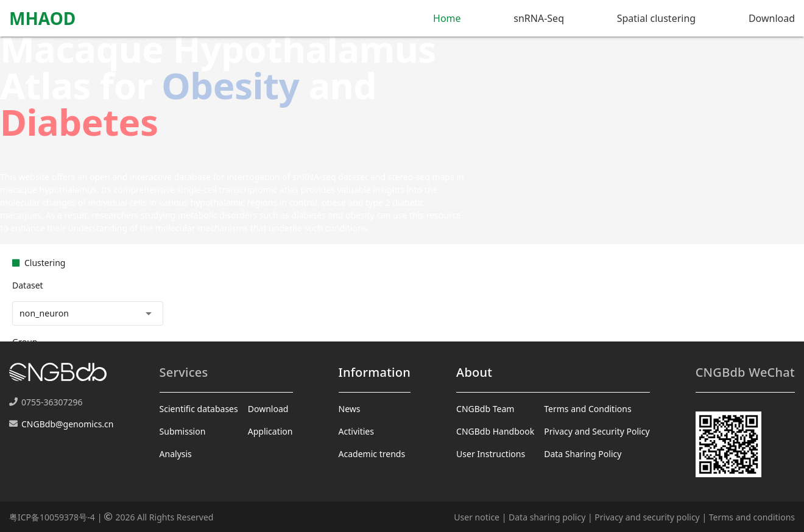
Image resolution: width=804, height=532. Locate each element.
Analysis (176, 454)
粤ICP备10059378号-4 (52, 517)
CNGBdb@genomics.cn (67, 424)
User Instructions (491, 454)
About (474, 372)
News (350, 409)
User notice (477, 517)
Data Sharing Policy (583, 454)
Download (772, 18)
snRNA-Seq (539, 18)
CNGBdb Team (485, 409)
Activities (356, 431)
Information (375, 372)
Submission (183, 431)
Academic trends (372, 454)
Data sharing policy (547, 517)
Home (447, 18)
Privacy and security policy (647, 517)
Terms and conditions (752, 517)
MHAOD (42, 18)
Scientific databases (199, 409)
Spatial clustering (656, 18)
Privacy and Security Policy (597, 431)
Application (270, 431)
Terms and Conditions (587, 409)
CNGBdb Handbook (495, 431)
